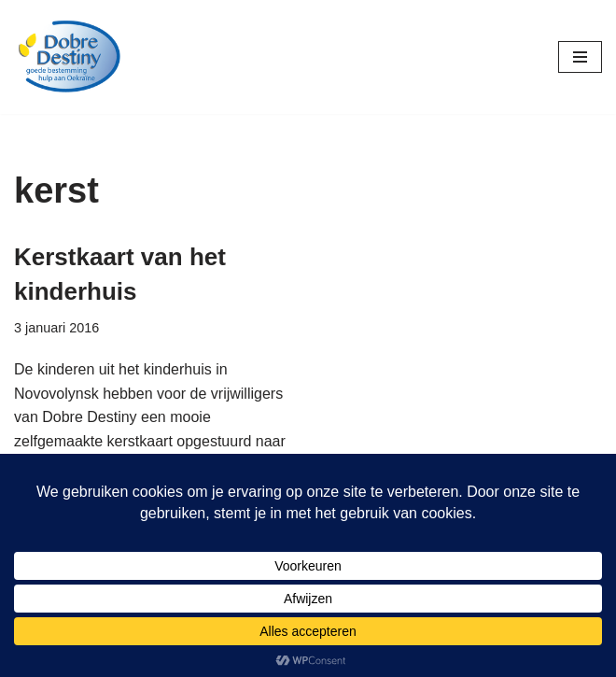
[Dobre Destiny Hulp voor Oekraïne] (70, 57)
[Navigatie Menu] (580, 57)
